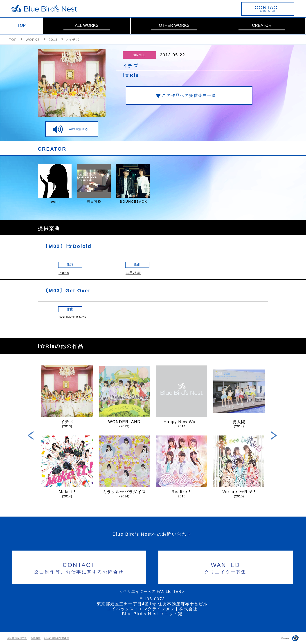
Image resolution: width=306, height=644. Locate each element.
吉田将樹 (133, 273)
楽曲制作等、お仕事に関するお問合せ (79, 568)
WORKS (33, 40)
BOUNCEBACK (73, 317)
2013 (53, 40)
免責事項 (36, 638)
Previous (31, 435)
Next (274, 435)
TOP (22, 25)
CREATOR (262, 25)
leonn (64, 273)
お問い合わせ (268, 9)
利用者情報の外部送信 (56, 638)
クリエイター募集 (226, 568)
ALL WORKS (87, 25)
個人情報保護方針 (17, 638)
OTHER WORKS (174, 25)
